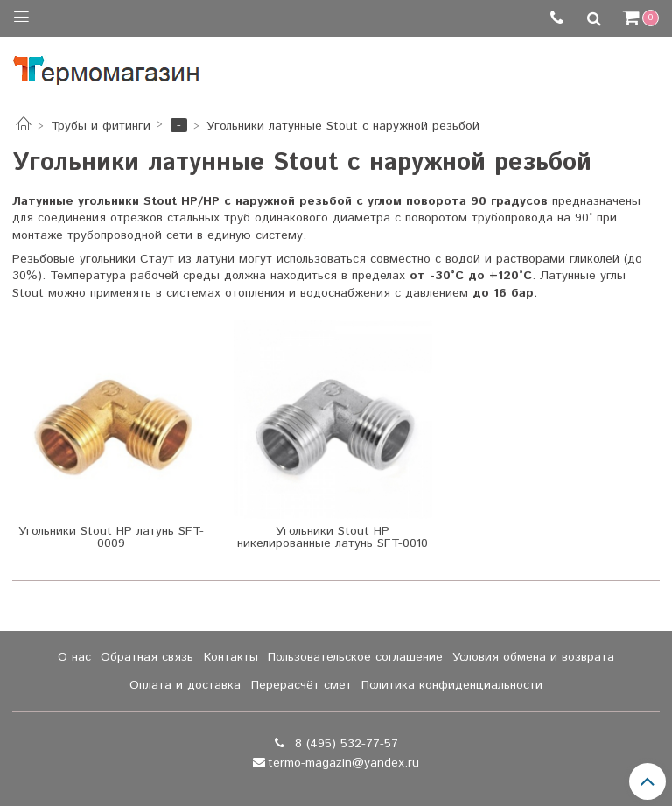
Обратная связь (147, 657)
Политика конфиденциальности (452, 685)
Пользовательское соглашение (355, 657)
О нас (74, 657)
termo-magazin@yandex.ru (343, 763)
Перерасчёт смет (301, 685)
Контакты (231, 657)
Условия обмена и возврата (533, 657)
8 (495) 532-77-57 (344, 744)
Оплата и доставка (185, 685)
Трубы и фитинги (101, 126)
